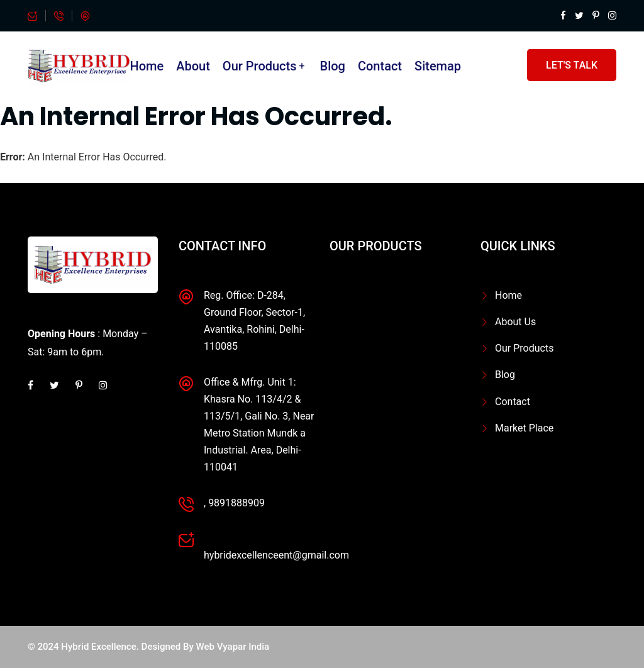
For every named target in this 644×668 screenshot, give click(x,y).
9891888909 (236, 503)
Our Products (260, 66)
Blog (333, 66)
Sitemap (438, 66)
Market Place (524, 428)
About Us (515, 322)
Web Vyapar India (233, 647)
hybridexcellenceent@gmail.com (276, 555)
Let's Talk (572, 65)
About (193, 66)
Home (147, 66)
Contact (380, 66)
